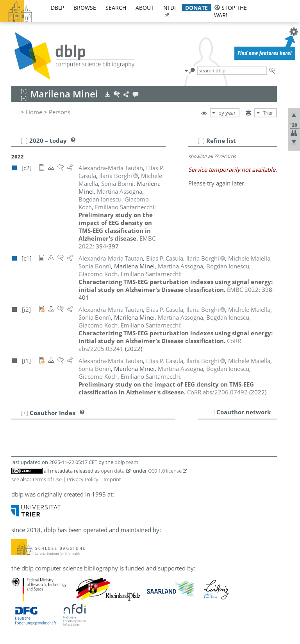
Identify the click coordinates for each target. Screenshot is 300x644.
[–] (201, 140)
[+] (211, 412)
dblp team (126, 462)
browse (85, 8)
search (116, 8)
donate (196, 8)
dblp (57, 8)
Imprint (112, 479)
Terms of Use (47, 479)
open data (113, 471)
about (145, 8)
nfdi (170, 8)
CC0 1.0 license (165, 471)
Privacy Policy (83, 479)
